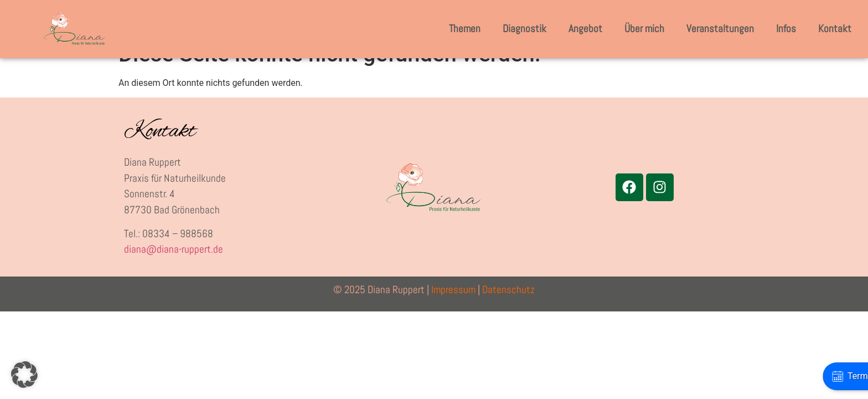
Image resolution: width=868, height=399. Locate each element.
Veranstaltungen (720, 29)
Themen (465, 29)
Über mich (644, 29)
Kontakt (835, 29)
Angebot (585, 29)
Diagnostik (525, 29)
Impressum (453, 311)
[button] (24, 375)
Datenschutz (508, 311)
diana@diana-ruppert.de (174, 271)
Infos (786, 29)
